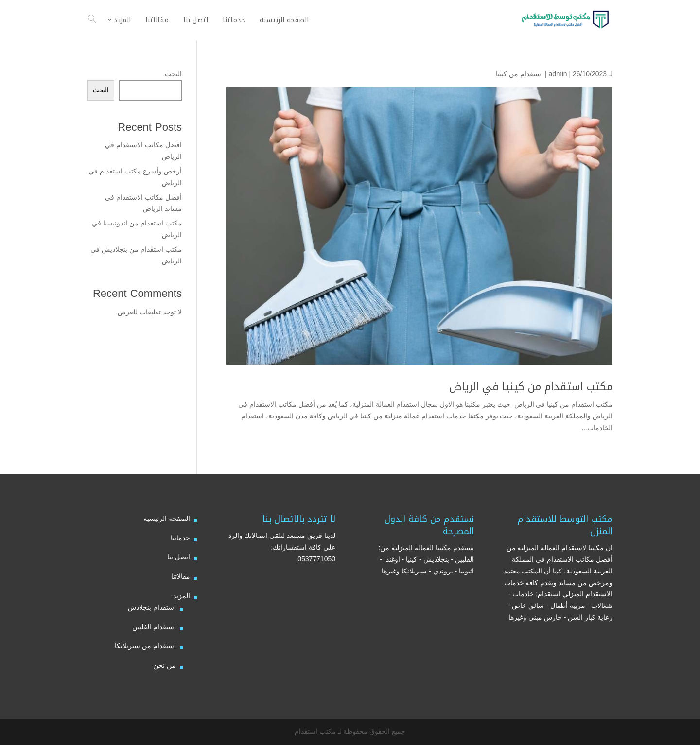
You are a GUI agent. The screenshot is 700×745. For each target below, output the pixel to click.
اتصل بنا (179, 557)
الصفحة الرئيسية (167, 519)
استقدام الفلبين (154, 627)
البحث (173, 74)
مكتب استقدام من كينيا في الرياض (531, 387)
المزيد (182, 596)
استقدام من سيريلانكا (145, 646)
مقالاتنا (181, 576)
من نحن (165, 665)
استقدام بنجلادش (152, 607)
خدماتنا (180, 538)
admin (558, 74)
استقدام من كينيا (519, 74)
